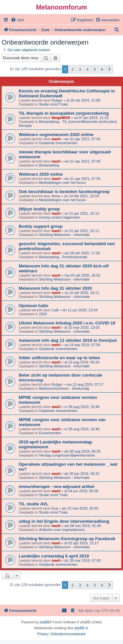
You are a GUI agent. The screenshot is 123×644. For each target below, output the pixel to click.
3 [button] (80, 69)
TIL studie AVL (34, 504)
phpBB (45, 622)
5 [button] (95, 69)
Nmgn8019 (61, 118)
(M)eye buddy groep (39, 209)
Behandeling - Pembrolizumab (63, 257)
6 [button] (102, 69)
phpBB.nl (81, 628)
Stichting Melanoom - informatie (64, 235)
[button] (110, 69)
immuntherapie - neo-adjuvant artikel (57, 487)
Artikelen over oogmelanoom (62, 530)
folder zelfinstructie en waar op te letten (59, 358)
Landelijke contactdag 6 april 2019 (54, 556)
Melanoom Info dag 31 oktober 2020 (55, 288)
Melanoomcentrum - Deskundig (64, 388)
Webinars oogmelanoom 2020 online (56, 135)
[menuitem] (17, 20)
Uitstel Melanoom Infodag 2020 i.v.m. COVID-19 (67, 323)
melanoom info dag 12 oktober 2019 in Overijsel (68, 340)
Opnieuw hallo (33, 306)
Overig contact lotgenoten (60, 217)
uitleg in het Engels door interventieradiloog (64, 521)
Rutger (57, 100)
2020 (43, 314)
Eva (55, 508)
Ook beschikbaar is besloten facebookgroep (64, 192)
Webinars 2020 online (41, 174)
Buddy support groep (41, 226)
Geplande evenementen (58, 143)
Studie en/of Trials (53, 104)
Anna (56, 196)
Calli (55, 310)
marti (56, 139)
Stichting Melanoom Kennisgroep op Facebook (67, 539)
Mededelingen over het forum (62, 183)
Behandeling (49, 165)
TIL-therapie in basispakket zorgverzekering (64, 113)
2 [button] (72, 69)
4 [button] (87, 69)
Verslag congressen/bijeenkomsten (67, 455)
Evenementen (50, 433)
